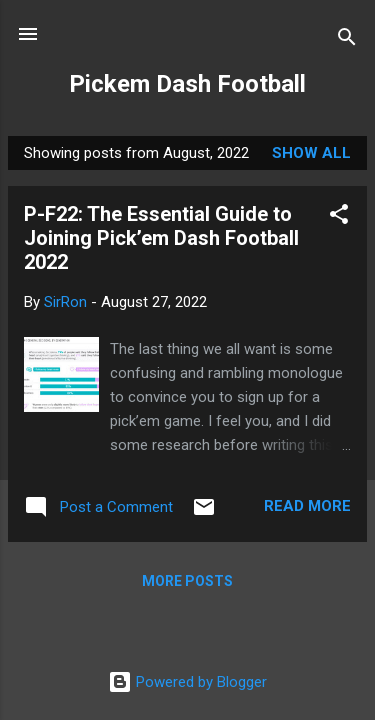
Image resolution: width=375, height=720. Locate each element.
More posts (187, 581)
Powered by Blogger (187, 682)
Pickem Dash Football (187, 84)
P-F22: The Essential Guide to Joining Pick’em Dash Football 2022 (161, 238)
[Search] (347, 40)
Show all (311, 153)
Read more (307, 506)
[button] (339, 217)
